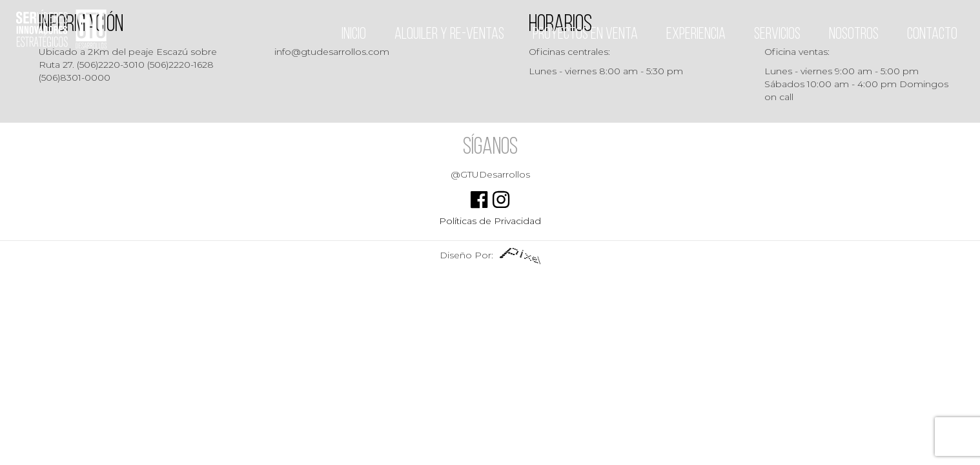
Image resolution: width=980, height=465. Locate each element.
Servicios (777, 35)
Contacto (932, 35)
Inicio (354, 35)
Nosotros (854, 35)
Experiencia (696, 35)
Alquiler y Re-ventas (449, 35)
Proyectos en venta (585, 35)
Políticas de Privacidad (490, 221)
